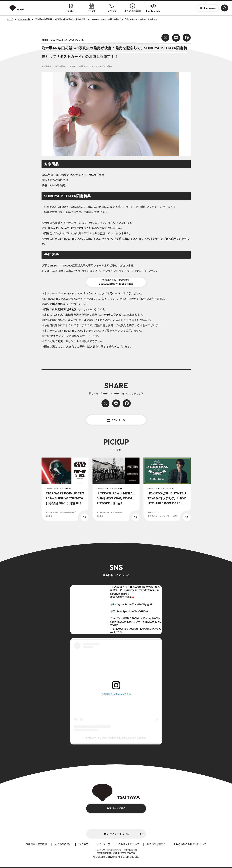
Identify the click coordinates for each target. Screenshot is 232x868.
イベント (91, 8)
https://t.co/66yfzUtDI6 (134, 611)
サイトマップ (103, 844)
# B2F (72, 66)
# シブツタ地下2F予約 (102, 66)
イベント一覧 (116, 420)
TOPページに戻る (116, 808)
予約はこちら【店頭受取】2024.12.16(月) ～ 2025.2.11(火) (116, 282)
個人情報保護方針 (156, 844)
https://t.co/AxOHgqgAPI (139, 604)
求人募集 (84, 844)
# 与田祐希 (46, 66)
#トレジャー (136, 622)
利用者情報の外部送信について (190, 844)
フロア (71, 8)
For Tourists (153, 8)
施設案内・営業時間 (36, 844)
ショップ (112, 8)
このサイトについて (129, 844)
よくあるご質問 (133, 8)
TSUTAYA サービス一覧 (116, 834)
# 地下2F (83, 66)
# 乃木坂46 (60, 66)
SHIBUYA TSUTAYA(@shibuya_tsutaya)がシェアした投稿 (116, 738)
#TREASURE (122, 622)
